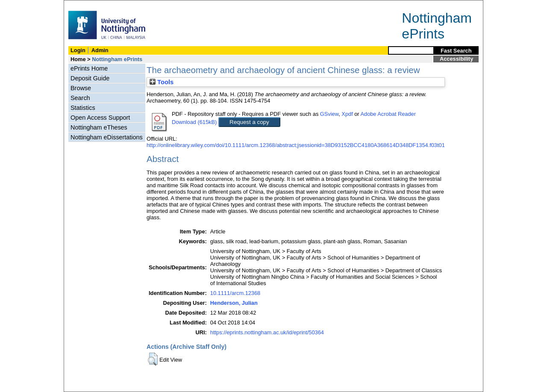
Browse (81, 88)
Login (78, 50)
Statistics (83, 108)
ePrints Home (89, 68)
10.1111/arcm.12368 (235, 293)
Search (80, 98)
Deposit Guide (90, 78)
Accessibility (456, 59)
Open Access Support (100, 118)
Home (78, 59)
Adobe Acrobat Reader (388, 114)
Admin (100, 50)
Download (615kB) (194, 122)
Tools (162, 82)
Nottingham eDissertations (107, 137)
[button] (153, 359)
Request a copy (249, 122)
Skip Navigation (83, 5)
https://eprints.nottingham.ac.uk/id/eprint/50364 (267, 332)
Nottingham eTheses (99, 127)
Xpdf (347, 114)
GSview (329, 114)
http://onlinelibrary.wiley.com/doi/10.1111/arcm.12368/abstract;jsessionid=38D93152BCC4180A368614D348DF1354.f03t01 (296, 145)
